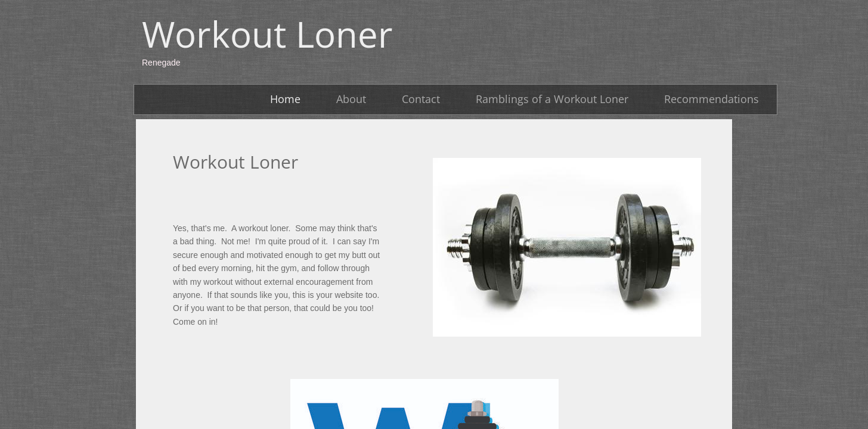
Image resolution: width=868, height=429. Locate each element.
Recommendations (712, 99)
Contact (421, 99)
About (351, 99)
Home (285, 99)
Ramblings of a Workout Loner (552, 99)
